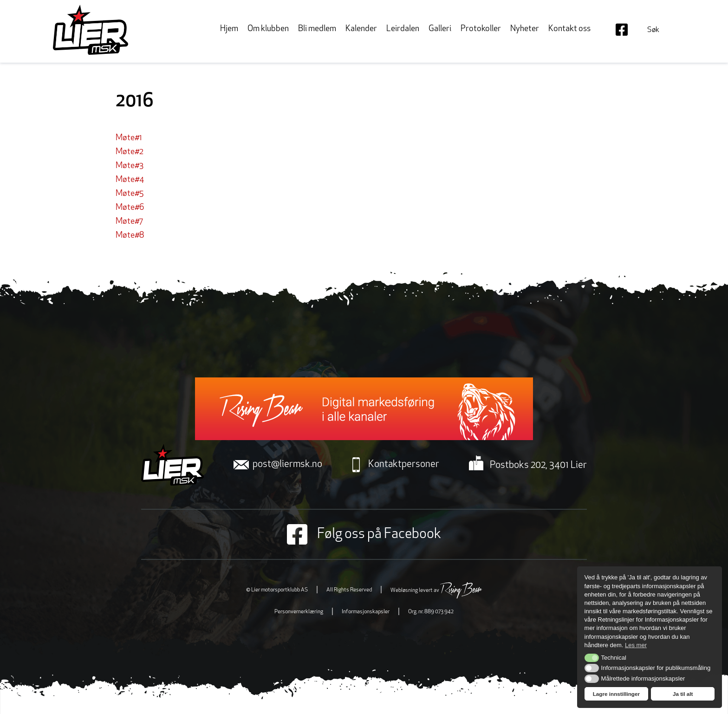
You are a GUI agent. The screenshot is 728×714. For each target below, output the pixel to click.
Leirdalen (403, 29)
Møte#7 (129, 222)
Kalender (361, 29)
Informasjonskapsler (366, 612)
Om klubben (268, 29)
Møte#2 (130, 152)
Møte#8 (130, 236)
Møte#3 (130, 166)
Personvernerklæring (299, 612)
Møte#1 (129, 138)
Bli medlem (317, 29)
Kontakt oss (569, 29)
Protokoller (481, 29)
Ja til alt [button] (683, 694)
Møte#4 (130, 180)
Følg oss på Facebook (364, 534)
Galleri (440, 29)
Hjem (229, 29)
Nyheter (525, 29)
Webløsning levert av (436, 591)
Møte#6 (130, 208)
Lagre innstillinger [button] (616, 694)
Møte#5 (130, 194)
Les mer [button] (636, 645)
